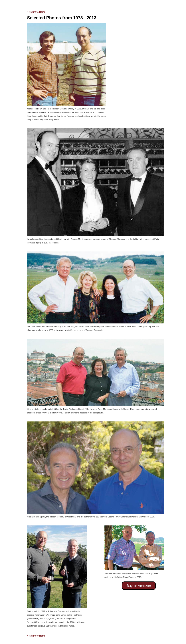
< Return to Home (36, 12)
